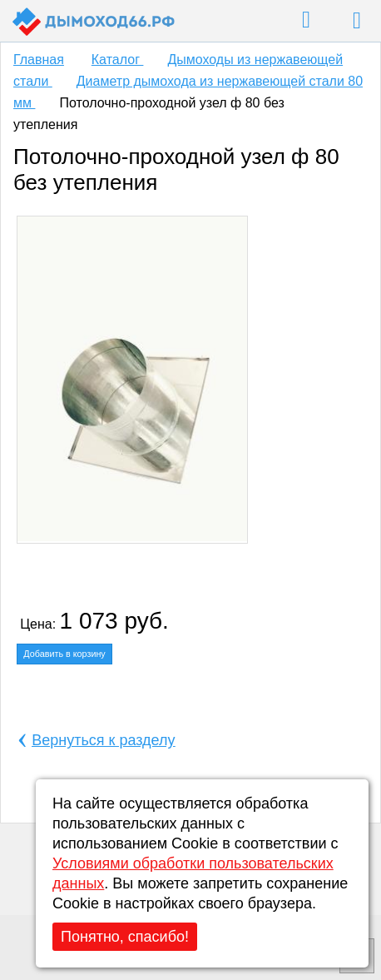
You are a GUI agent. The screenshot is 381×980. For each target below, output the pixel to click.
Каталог (118, 60)
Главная (39, 60)
